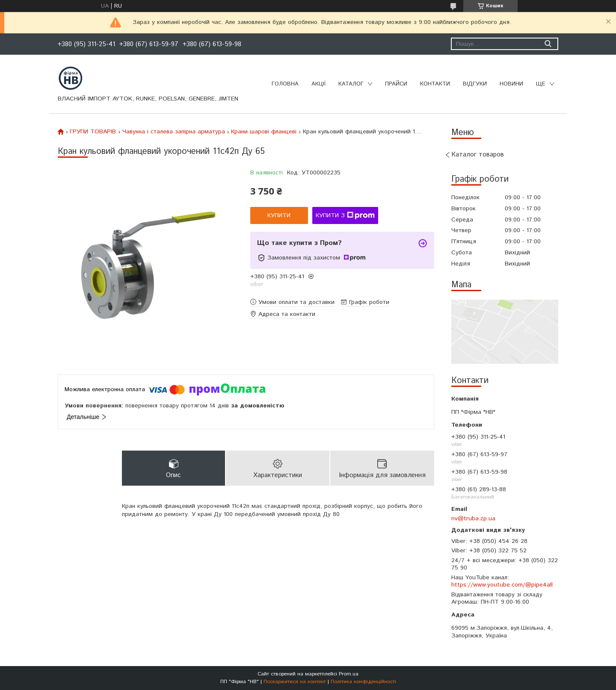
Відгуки (475, 84)
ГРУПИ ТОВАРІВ (93, 132)
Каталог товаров (478, 155)
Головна (285, 84)
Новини (511, 84)
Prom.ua (349, 674)
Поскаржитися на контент (295, 682)
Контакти (435, 84)
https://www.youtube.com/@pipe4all (502, 585)
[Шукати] (548, 44)
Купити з (345, 215)
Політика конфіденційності (363, 682)
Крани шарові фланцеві (264, 132)
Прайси (396, 84)
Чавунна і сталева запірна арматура (174, 132)
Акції (318, 84)
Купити (279, 215)
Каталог (351, 84)
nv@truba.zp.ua (473, 519)
